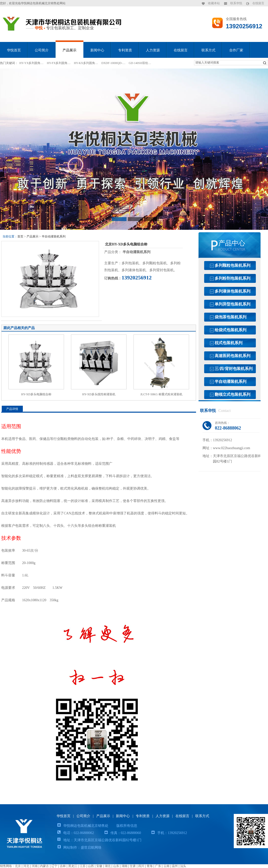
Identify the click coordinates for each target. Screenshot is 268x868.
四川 (141, 866)
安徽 (99, 866)
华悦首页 (14, 50)
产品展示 (69, 50)
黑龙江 (73, 866)
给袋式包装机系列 (231, 330)
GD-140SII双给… (140, 63)
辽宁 (54, 866)
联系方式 (208, 50)
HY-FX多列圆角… (59, 63)
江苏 (83, 866)
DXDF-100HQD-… (114, 63)
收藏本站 (214, 3)
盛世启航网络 (91, 848)
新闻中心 (97, 50)
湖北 (108, 866)
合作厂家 (236, 50)
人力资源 (153, 50)
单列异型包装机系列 (233, 304)
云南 (167, 866)
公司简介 (42, 50)
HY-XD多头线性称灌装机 (99, 394)
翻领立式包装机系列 (233, 394)
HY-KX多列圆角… (86, 63)
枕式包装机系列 (229, 343)
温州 (175, 866)
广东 (158, 866)
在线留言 (258, 3)
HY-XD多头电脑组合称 (36, 394)
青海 (150, 866)
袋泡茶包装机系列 (231, 317)
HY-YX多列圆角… (31, 63)
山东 (116, 866)
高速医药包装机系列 (233, 356)
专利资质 (125, 50)
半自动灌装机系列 (54, 236)
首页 (20, 236)
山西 (91, 866)
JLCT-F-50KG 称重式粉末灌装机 (161, 394)
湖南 (125, 866)
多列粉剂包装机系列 (233, 278)
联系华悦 (236, 3)
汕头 (183, 866)
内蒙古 (44, 866)
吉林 (63, 866)
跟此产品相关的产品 (19, 328)
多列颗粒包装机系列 (233, 265)
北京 (18, 866)
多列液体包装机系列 (233, 291)
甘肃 (133, 866)
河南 (35, 866)
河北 (26, 866)
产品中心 (232, 243)
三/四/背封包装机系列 (234, 369)
